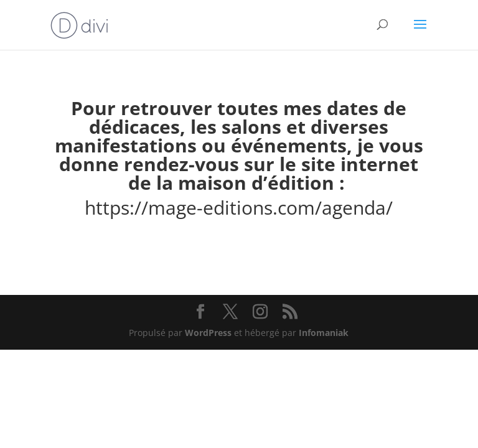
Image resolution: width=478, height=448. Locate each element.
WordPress (208, 333)
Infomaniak (324, 333)
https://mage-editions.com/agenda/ (239, 208)
